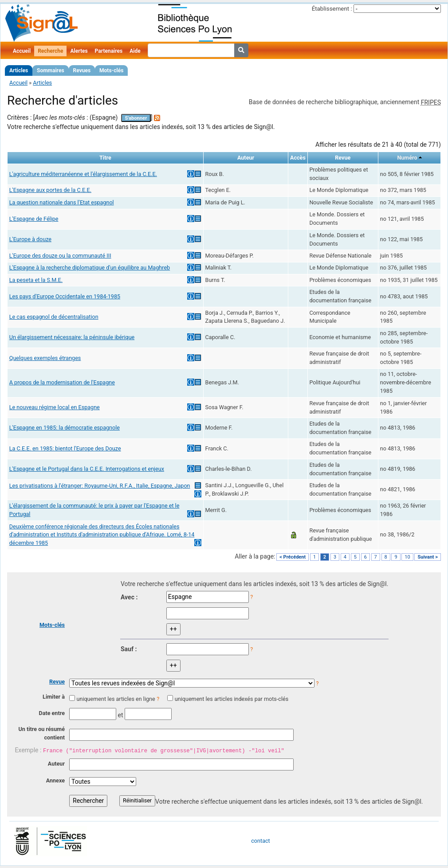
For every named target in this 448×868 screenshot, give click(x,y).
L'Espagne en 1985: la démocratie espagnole (65, 428)
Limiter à (54, 697)
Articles (19, 70)
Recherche (50, 51)
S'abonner (136, 118)
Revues (82, 70)
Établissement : (332, 9)
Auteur (56, 764)
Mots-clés (111, 70)
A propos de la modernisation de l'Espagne (62, 382)
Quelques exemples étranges (45, 358)
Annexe (55, 780)
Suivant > (428, 557)
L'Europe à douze (30, 239)
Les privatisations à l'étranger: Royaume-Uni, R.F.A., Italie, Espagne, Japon (100, 486)
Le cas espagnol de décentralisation (54, 317)
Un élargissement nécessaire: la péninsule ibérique (72, 337)
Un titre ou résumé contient (41, 733)
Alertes (79, 51)
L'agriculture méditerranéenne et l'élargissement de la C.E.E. (83, 174)
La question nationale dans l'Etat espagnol (62, 202)
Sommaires (50, 70)
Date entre (52, 713)
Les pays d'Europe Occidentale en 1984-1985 (65, 296)
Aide (135, 51)
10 (407, 557)
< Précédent (293, 557)
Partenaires (109, 51)
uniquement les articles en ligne (116, 699)
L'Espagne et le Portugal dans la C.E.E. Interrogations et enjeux (87, 469)
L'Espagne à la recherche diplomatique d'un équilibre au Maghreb (90, 268)
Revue (57, 682)
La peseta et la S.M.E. (36, 280)
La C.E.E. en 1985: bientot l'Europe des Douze (65, 448)
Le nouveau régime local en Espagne (55, 407)
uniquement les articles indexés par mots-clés (232, 699)
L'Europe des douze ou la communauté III (60, 256)
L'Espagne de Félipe (34, 219)
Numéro (407, 158)
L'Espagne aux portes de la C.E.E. (50, 190)
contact (260, 841)
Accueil (22, 51)
